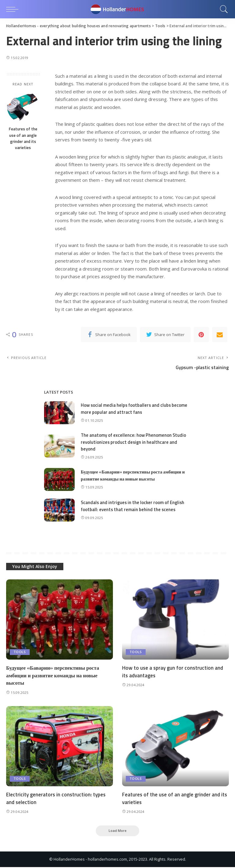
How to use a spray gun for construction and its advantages (173, 672)
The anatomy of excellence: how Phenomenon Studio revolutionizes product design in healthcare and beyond (134, 443)
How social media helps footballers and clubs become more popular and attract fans (135, 409)
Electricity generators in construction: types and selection (56, 799)
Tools (20, 652)
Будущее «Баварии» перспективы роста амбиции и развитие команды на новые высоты (134, 476)
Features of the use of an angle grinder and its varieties (23, 138)
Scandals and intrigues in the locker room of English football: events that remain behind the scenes (134, 507)
